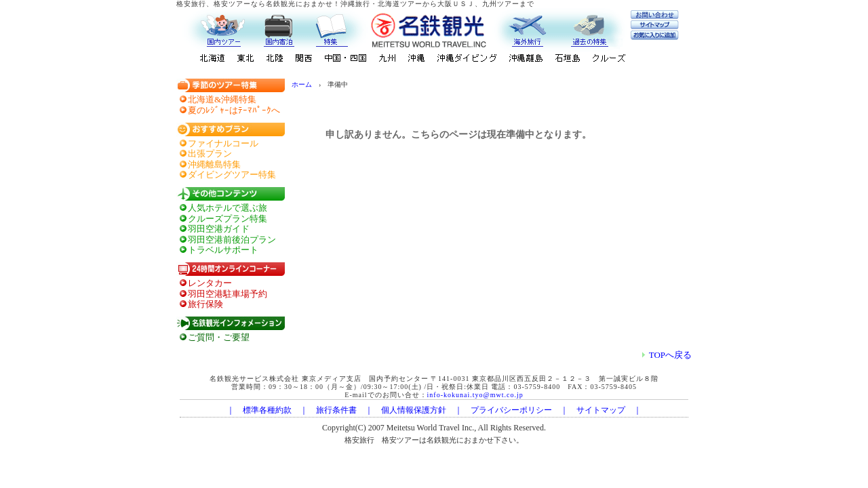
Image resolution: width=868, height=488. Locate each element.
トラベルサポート (223, 250)
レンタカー (210, 283)
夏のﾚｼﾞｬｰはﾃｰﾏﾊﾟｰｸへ (234, 110)
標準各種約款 (267, 410)
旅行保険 (205, 304)
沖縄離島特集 (214, 164)
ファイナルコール (223, 143)
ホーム (302, 84)
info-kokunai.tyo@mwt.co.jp (475, 395)
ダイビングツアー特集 (232, 175)
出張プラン (210, 154)
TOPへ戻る (667, 355)
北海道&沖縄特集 (222, 99)
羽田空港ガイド (219, 229)
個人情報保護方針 (414, 410)
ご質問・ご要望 (219, 337)
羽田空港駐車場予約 (228, 294)
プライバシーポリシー (511, 410)
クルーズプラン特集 (228, 219)
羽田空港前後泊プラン (232, 240)
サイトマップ (601, 410)
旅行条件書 (336, 410)
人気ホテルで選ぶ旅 (228, 208)
